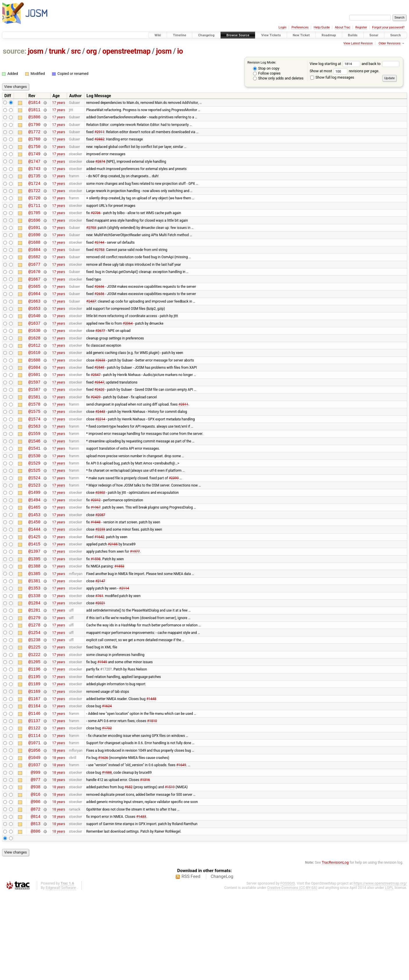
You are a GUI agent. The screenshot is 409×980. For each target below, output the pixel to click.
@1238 (34, 704)
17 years (59, 103)
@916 (36, 877)
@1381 (34, 638)
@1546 (34, 482)
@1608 (34, 391)
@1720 (34, 210)
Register (361, 27)
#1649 (181, 844)
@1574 (34, 457)
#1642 (99, 589)
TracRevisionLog (335, 949)
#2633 (100, 391)
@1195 (34, 745)
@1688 (34, 260)
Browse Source (238, 35)
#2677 (100, 358)
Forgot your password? (388, 27)
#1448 (151, 770)
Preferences (300, 27)
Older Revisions (390, 43)
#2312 (96, 547)
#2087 (100, 564)
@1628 (34, 367)
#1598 (96, 613)
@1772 (34, 136)
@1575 (34, 449)
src (76, 51)
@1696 (34, 235)
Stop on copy (266, 68)
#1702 (107, 803)
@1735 (34, 185)
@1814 (34, 103)
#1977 (135, 605)
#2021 (100, 663)
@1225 (34, 712)
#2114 (124, 646)
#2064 (128, 350)
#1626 (103, 836)
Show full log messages (332, 77)
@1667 (34, 301)
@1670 (34, 292)
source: (15, 51)
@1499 (34, 539)
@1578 (34, 441)
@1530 (34, 498)
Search (395, 35)
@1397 (34, 605)
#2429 (96, 432)
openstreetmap (126, 51)
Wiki (158, 35)
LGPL (389, 975)
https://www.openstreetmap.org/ (380, 970)
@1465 (34, 556)
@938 (36, 868)
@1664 (34, 317)
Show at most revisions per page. (345, 71)
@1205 (34, 729)
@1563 (34, 465)
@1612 (34, 375)
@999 (36, 852)
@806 (36, 918)
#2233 (100, 581)
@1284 (34, 663)
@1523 (34, 531)
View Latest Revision (358, 43)
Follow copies (267, 73)
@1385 (34, 630)
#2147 (100, 638)
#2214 (100, 457)
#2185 (113, 597)
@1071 (34, 819)
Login (282, 27)
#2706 (96, 227)
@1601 (34, 407)
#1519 (170, 869)
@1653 (34, 333)
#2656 (99, 309)
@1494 (34, 548)
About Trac (343, 27)
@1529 (34, 506)
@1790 (34, 128)
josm (35, 51)
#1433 (141, 901)
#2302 (100, 539)
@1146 (34, 786)
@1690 (34, 251)
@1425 (34, 589)
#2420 (99, 424)
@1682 (34, 276)
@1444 (34, 580)
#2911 (99, 136)
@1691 (34, 243)
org (92, 51)
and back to (381, 64)
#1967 (96, 556)
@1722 (34, 202)
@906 (36, 885)
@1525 (34, 515)
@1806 (34, 119)
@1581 (34, 432)
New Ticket (301, 35)
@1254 (34, 696)
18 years (59, 827)
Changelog (206, 35)
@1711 (34, 218)
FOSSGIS (288, 970)
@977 (36, 860)
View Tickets (271, 35)
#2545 (99, 399)
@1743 (34, 177)
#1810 (152, 795)
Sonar (374, 35)
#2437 (91, 325)
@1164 (34, 778)
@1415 (34, 597)
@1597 (34, 416)
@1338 (34, 655)
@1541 (34, 490)
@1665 (34, 309)
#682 (129, 869)
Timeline (180, 35)
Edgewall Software (61, 975)
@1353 (34, 646)
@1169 (34, 762)
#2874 (100, 169)
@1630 (34, 358)
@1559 (34, 473)
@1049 (34, 836)
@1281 (34, 671)
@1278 (34, 687)
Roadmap (329, 35)
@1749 (34, 161)
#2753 (99, 268)
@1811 (34, 111)
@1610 (34, 383)
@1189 (34, 753)
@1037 (34, 844)
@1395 (34, 613)
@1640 (34, 342)
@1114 (34, 811)
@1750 (34, 152)
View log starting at (336, 64)
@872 (36, 893)
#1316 (145, 860)
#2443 (100, 449)
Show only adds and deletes (278, 78)
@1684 (34, 268)
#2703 (91, 243)
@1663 (34, 325)
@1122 (34, 803)
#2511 (183, 440)
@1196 (34, 737)
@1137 (34, 794)
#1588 (107, 852)
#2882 (99, 144)
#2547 (96, 408)
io (180, 51)
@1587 (34, 424)
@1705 (34, 226)
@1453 (34, 564)
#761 (99, 654)
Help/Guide (322, 27)
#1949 (102, 729)
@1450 (34, 572)
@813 (36, 910)
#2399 (174, 523)
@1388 (34, 622)
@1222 (34, 720)
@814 (36, 902)
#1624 (107, 778)
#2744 (99, 259)
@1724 (34, 194)
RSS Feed (191, 963)
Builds (353, 35)
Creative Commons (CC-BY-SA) (292, 975)
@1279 (34, 679)
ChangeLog (222, 963)
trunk (57, 51)
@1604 (34, 399)
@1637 (34, 350)
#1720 (105, 737)
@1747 (34, 169)
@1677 (34, 284)
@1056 (34, 828)
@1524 (34, 523)
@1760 (34, 144)
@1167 (34, 770)
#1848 (96, 572)
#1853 (119, 622)
